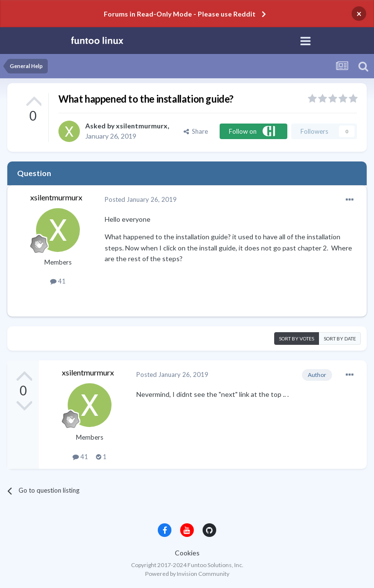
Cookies (187, 553)
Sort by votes (297, 339)
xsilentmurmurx (142, 126)
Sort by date (340, 339)
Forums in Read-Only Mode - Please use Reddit (180, 14)
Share (196, 131)
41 (58, 281)
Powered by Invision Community (187, 574)
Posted (141, 199)
